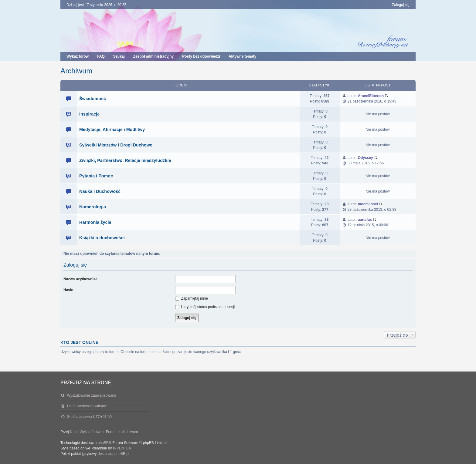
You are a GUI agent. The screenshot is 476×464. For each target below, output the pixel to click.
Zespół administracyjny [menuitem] (153, 56)
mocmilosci (368, 204)
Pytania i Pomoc (96, 176)
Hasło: (69, 290)
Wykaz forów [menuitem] (78, 56)
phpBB (103, 443)
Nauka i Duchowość (100, 191)
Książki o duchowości (102, 238)
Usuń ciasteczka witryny (87, 406)
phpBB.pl (122, 454)
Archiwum (76, 71)
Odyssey (365, 158)
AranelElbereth (371, 96)
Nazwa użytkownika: (81, 279)
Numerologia (93, 207)
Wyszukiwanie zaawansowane (92, 395)
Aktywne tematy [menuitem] (242, 56)
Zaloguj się (75, 265)
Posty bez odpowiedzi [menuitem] (201, 56)
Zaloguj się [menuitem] (401, 5)
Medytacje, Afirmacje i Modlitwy (112, 129)
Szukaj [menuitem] (119, 56)
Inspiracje (89, 114)
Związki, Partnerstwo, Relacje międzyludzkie (125, 160)
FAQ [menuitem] (101, 56)
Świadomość (93, 99)
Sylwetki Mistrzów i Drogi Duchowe (116, 145)
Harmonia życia (95, 222)
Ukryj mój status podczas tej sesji (205, 307)
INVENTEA (122, 448)
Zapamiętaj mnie (192, 298)
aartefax (365, 220)
